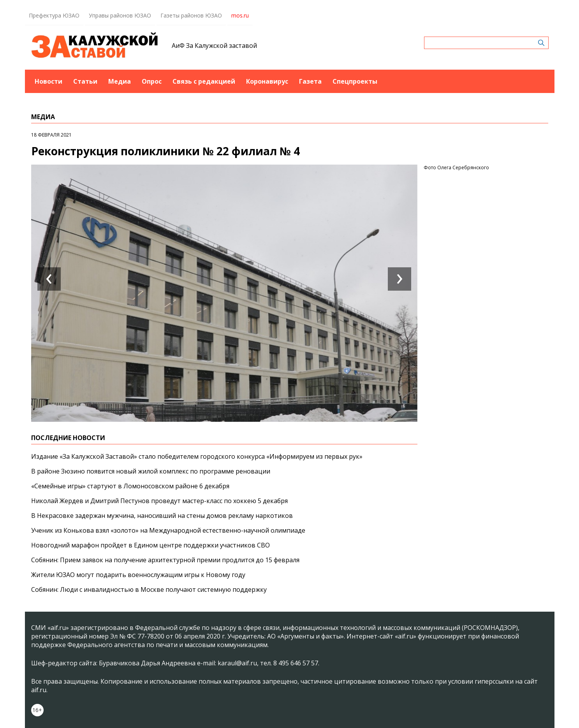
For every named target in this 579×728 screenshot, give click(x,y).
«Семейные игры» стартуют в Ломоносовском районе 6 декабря (130, 486)
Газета (310, 81)
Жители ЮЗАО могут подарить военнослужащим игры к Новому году (138, 575)
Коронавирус (267, 81)
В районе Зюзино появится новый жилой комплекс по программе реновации (151, 471)
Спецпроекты (355, 81)
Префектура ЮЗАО (54, 15)
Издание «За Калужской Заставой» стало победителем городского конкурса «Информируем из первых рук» (197, 456)
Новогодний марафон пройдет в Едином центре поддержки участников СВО (150, 545)
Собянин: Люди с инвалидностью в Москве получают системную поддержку (149, 589)
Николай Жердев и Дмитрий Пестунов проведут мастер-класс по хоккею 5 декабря (159, 501)
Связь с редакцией (204, 81)
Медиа (120, 81)
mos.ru (240, 15)
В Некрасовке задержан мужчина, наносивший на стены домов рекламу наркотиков (162, 516)
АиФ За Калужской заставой (214, 46)
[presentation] (49, 279)
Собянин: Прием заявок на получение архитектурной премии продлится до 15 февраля (165, 560)
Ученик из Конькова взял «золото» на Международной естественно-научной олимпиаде (168, 530)
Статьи (85, 81)
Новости (48, 81)
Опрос (152, 81)
